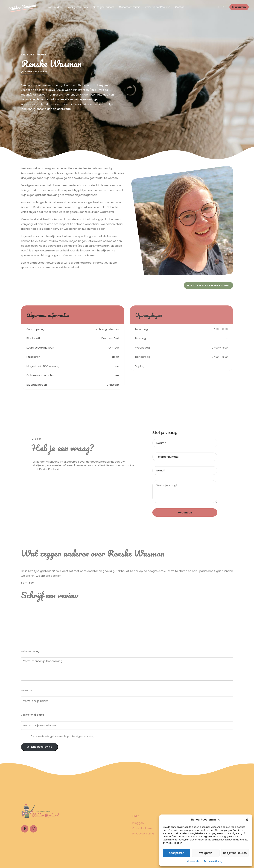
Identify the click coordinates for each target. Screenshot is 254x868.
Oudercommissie (130, 7)
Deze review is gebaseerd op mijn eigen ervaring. (63, 736)
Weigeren (206, 853)
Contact (180, 7)
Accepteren (177, 853)
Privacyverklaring (213, 861)
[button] (247, 820)
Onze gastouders (103, 7)
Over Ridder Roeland (158, 7)
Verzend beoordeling (39, 747)
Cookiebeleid (194, 861)
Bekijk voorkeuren (235, 853)
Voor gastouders (78, 7)
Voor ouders (55, 7)
